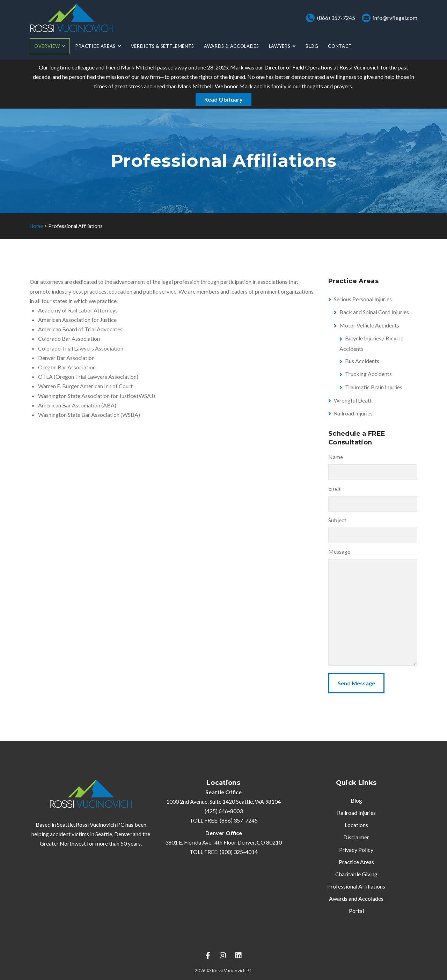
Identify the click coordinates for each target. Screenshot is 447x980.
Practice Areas (96, 46)
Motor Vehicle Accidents (369, 325)
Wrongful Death (353, 400)
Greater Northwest (63, 843)
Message (339, 551)
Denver (123, 834)
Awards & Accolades (232, 46)
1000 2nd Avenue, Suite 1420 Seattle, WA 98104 (223, 801)
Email (335, 488)
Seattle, (104, 834)
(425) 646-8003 (224, 811)
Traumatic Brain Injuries (374, 387)
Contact (340, 46)
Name (336, 457)
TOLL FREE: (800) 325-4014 (224, 852)
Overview (47, 46)
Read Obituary (223, 99)
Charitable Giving (356, 874)
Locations (356, 825)
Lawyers (280, 46)
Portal (356, 911)
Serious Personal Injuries (363, 299)
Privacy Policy (356, 850)
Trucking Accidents (368, 374)
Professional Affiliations (356, 886)
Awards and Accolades (356, 898)
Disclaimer (356, 837)
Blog (312, 46)
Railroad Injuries (353, 413)
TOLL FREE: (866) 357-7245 (224, 820)
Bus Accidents (362, 361)
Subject (337, 520)
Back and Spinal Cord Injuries (374, 312)
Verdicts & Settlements (163, 46)
